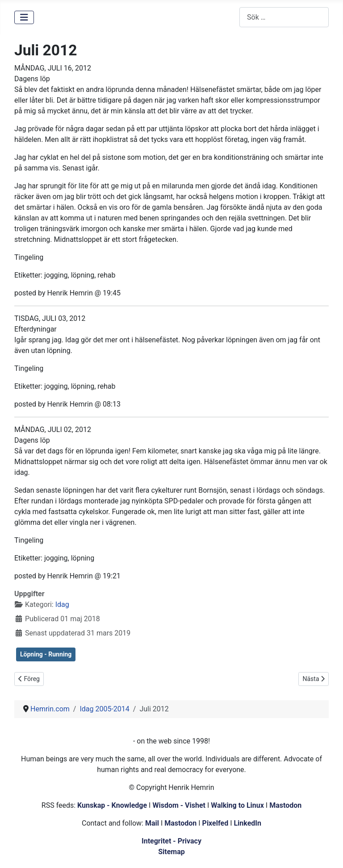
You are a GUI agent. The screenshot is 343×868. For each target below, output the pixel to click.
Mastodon (285, 805)
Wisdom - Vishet (179, 805)
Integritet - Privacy (171, 841)
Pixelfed (215, 823)
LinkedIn (247, 823)
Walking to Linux (238, 805)
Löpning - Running (46, 654)
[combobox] (284, 17)
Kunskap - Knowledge (112, 805)
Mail (152, 823)
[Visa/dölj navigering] (24, 17)
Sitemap (171, 852)
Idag (62, 604)
